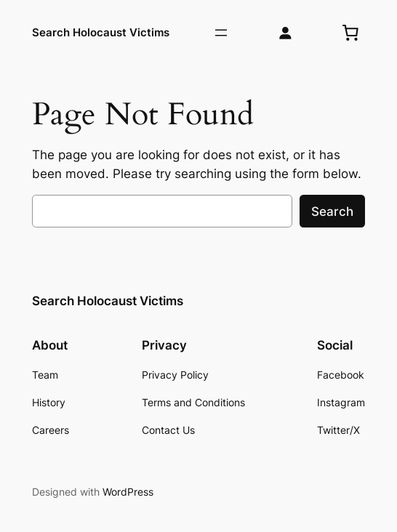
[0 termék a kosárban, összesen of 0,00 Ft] (350, 33)
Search (332, 211)
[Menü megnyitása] (221, 33)
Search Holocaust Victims (101, 32)
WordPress (128, 492)
